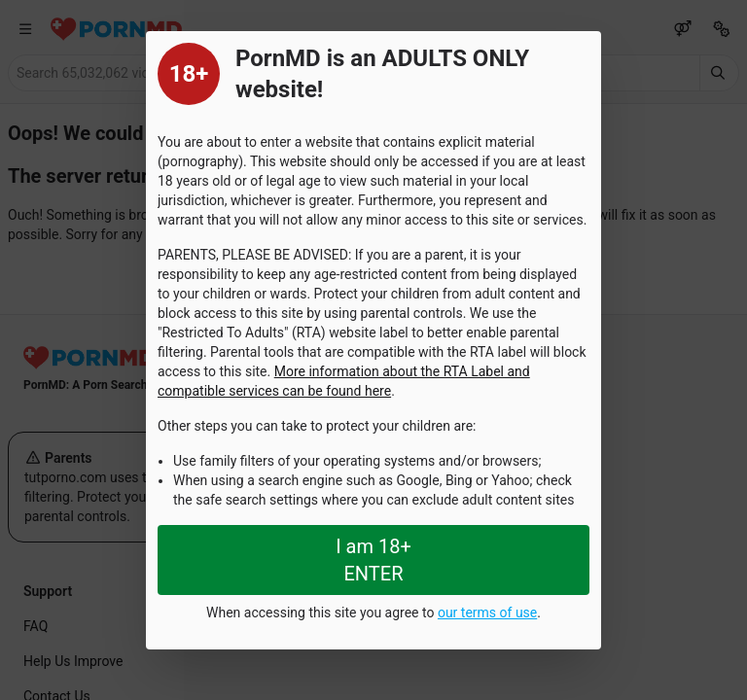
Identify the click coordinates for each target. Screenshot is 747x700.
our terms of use (487, 612)
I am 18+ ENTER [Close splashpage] (373, 560)
